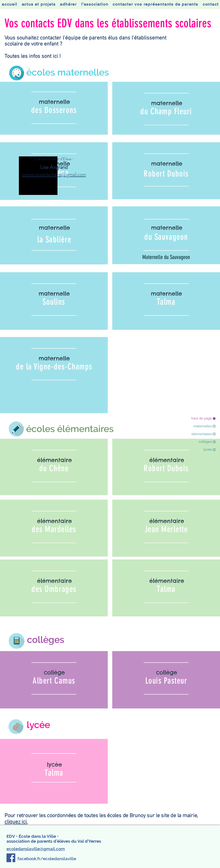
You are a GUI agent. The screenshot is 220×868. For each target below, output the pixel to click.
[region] (54, 108)
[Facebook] (11, 858)
